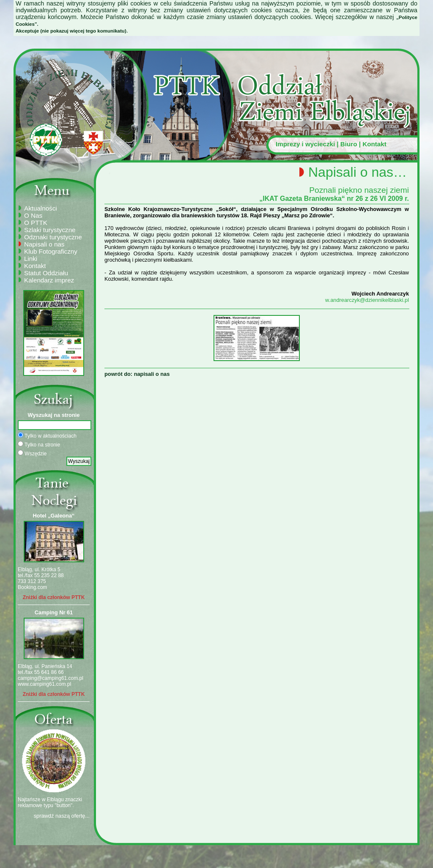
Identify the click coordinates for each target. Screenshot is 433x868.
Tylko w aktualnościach (47, 435)
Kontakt (374, 144)
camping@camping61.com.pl (51, 678)
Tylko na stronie (39, 444)
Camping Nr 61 (54, 612)
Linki (31, 259)
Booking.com (32, 587)
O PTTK (36, 223)
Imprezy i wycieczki (305, 144)
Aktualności (41, 208)
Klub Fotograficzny (51, 251)
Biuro (349, 144)
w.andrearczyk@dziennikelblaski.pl (367, 300)
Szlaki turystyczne (50, 230)
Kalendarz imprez (49, 280)
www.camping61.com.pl (44, 684)
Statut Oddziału (46, 273)
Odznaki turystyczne (53, 237)
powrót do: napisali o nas (137, 374)
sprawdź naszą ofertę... (62, 816)
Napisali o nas (44, 244)
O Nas (33, 215)
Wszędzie (32, 453)
